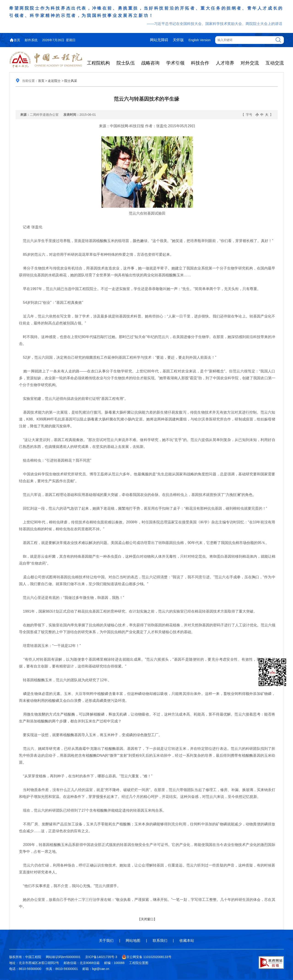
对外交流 (250, 63)
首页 (17, 40)
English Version (199, 40)
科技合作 (200, 63)
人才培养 (225, 63)
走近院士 (54, 81)
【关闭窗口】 (147, 919)
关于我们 (106, 941)
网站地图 (133, 941)
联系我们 (160, 941)
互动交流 (275, 63)
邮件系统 (31, 40)
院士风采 (71, 81)
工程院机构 (98, 63)
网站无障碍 (159, 40)
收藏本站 (187, 941)
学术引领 (175, 63)
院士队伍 (126, 63)
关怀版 (178, 40)
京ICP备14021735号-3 (101, 957)
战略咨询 (150, 63)
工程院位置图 (139, 963)
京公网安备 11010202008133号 (147, 957)
